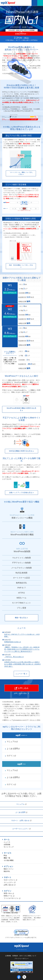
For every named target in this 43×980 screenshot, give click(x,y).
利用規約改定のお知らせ (13, 642)
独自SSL (7, 871)
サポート (8, 877)
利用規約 (15, 956)
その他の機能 (9, 860)
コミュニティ (10, 882)
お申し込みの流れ (20, 693)
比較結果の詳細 (25, 74)
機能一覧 (7, 858)
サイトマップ (9, 847)
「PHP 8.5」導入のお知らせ (14, 657)
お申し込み (21, 688)
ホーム (7, 839)
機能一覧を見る (21, 618)
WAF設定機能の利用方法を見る (22, 451)
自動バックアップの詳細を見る (21, 493)
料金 (5, 855)
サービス (8, 853)
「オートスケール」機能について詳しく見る (21, 173)
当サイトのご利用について (28, 956)
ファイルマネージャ (12, 898)
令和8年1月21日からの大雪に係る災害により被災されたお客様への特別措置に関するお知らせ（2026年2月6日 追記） (22, 664)
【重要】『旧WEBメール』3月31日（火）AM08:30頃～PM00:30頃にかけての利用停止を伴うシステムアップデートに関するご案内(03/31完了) (22, 649)
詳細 (31, 27)
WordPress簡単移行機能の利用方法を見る (21, 409)
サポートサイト (10, 880)
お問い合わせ (10, 885)
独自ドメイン (9, 869)
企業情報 (7, 845)
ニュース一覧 (21, 674)
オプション (9, 866)
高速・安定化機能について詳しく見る (21, 266)
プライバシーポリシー (21, 959)
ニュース (7, 842)
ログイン (8, 891)
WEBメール (9, 896)
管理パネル (9, 893)
